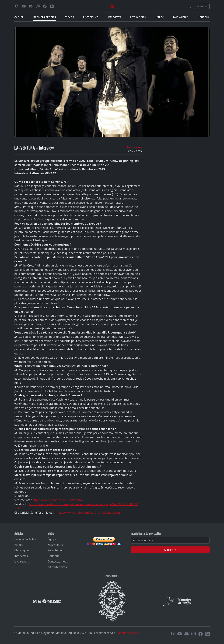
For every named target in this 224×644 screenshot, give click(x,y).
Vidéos (69, 17)
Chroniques (91, 17)
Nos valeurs (181, 17)
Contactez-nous (58, 561)
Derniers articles (44, 17)
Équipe (159, 17)
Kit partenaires (57, 567)
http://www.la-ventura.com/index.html (58, 500)
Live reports (138, 17)
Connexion (202, 6)
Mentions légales (128, 633)
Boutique (204, 17)
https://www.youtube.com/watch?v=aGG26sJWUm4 (88, 513)
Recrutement (56, 550)
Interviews (114, 17)
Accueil (19, 17)
